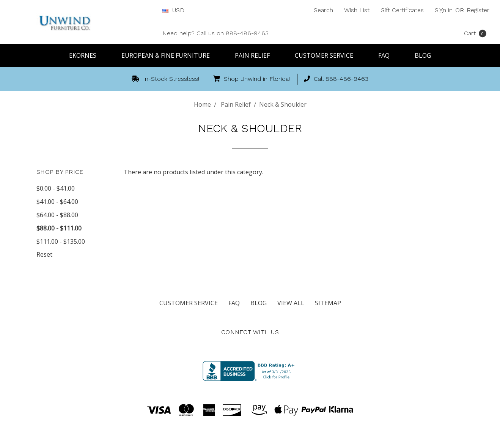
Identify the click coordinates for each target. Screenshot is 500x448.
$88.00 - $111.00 (59, 228)
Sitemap (328, 303)
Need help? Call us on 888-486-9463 (215, 33)
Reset (44, 254)
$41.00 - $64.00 (57, 202)
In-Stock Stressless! (165, 79)
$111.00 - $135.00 (61, 241)
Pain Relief (256, 55)
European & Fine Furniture (169, 55)
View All (291, 303)
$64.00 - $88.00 (57, 215)
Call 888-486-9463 (336, 79)
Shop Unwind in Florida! (252, 79)
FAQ (387, 55)
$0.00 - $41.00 (56, 188)
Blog (423, 55)
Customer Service (327, 55)
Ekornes (86, 55)
